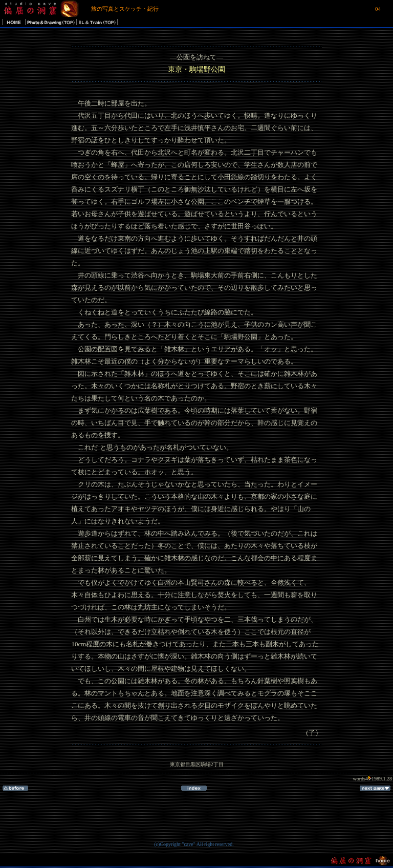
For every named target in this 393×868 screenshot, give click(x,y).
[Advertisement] (194, 823)
